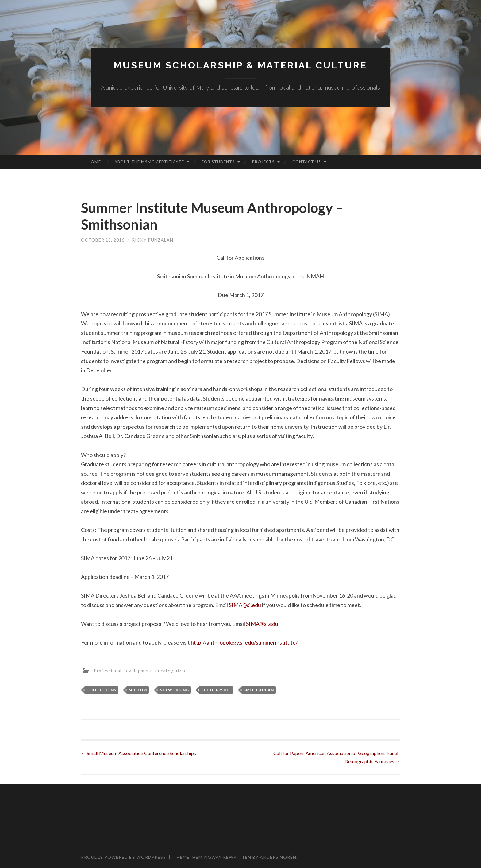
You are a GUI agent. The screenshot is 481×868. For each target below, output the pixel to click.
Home (94, 162)
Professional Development (123, 670)
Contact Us (307, 162)
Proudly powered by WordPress (123, 857)
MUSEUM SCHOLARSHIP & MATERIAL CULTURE (240, 65)
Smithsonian (259, 690)
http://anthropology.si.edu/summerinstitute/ (244, 642)
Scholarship (216, 690)
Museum (138, 690)
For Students (218, 162)
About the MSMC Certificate (149, 162)
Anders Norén (278, 857)
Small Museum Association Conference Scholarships (139, 753)
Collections (101, 690)
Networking (174, 690)
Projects (263, 162)
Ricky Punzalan (153, 240)
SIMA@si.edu (245, 605)
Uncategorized (171, 670)
